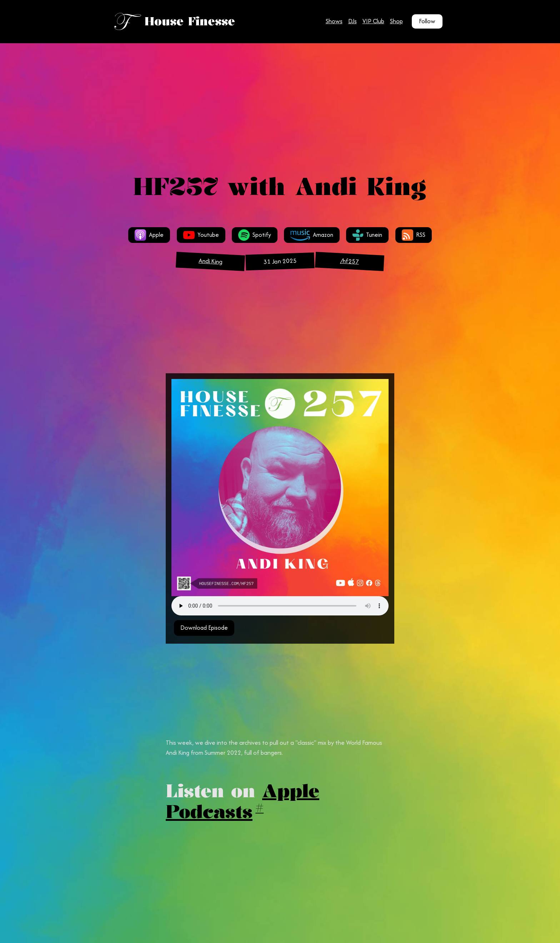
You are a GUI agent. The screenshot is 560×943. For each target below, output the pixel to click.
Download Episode (204, 628)
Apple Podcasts (242, 801)
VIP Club (373, 21)
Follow (427, 21)
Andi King (210, 261)
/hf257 (349, 261)
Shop (396, 21)
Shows (334, 21)
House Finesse (190, 21)
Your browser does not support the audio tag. (280, 606)
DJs (352, 21)
